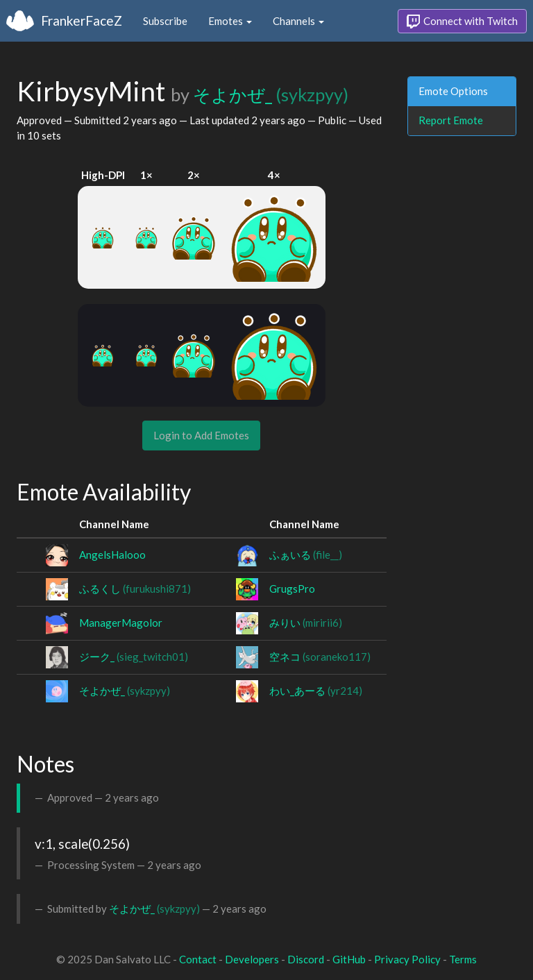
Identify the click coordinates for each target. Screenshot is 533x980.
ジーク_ (134, 657)
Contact (198, 959)
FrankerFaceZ (82, 20)
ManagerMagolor (121, 623)
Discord (306, 959)
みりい (306, 623)
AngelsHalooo (112, 555)
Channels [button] (298, 21)
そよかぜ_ (271, 94)
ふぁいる (306, 555)
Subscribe (165, 21)
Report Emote (451, 120)
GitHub (349, 959)
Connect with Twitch (462, 22)
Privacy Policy (407, 959)
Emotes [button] (230, 21)
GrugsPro (292, 589)
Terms (463, 959)
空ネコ (320, 657)
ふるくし (135, 589)
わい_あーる (316, 691)
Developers (252, 959)
